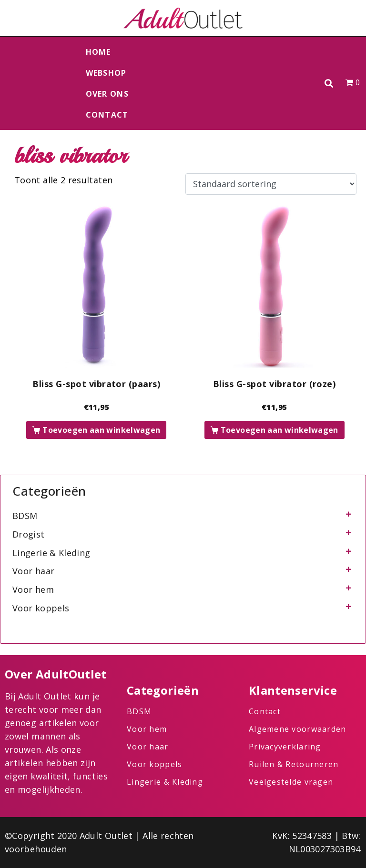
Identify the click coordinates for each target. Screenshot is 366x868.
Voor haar (33, 571)
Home (98, 52)
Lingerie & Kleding (51, 553)
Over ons (107, 94)
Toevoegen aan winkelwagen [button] (101, 430)
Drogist (29, 534)
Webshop (106, 73)
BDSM (25, 516)
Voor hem (33, 589)
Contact (107, 115)
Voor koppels (41, 608)
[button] (329, 84)
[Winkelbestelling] (271, 184)
